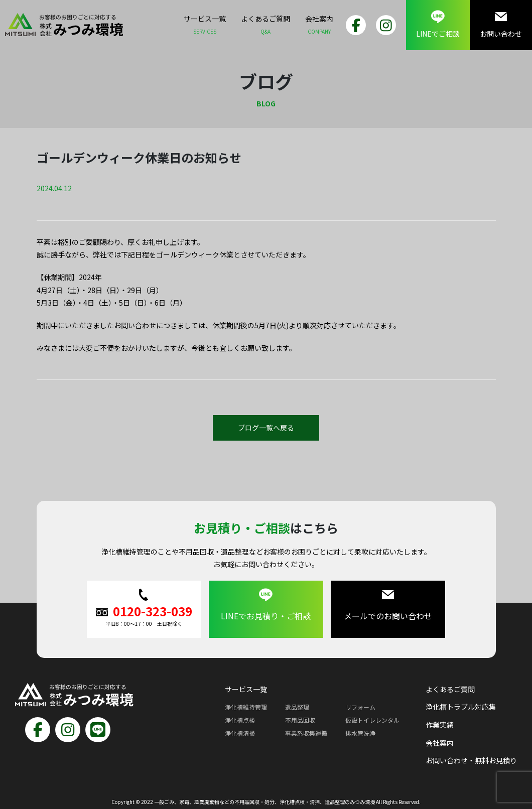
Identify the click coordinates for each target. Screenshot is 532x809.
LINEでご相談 (438, 24)
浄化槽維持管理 (246, 707)
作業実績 (440, 725)
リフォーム (360, 707)
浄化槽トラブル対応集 (461, 707)
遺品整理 (297, 707)
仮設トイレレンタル (372, 720)
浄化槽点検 (240, 720)
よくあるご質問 (265, 26)
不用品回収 (300, 720)
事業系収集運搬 (306, 733)
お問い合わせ (501, 24)
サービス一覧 (205, 26)
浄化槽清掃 (240, 733)
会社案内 (319, 26)
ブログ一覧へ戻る (266, 428)
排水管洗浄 (360, 733)
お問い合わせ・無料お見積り (471, 760)
